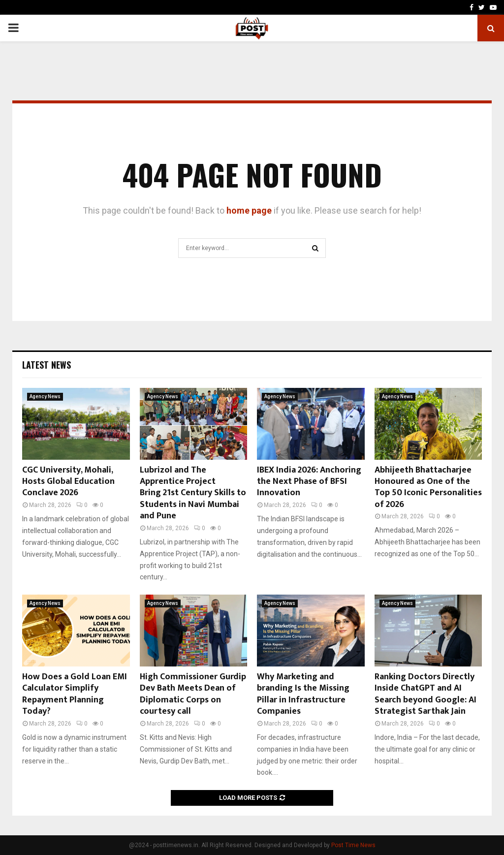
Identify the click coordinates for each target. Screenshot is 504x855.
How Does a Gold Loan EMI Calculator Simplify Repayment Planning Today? (75, 694)
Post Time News (353, 845)
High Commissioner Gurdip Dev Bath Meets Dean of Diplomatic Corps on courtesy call (193, 694)
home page (249, 210)
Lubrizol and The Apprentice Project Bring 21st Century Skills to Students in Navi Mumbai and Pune (193, 493)
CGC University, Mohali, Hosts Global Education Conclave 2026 (68, 482)
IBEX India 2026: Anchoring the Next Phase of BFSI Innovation (309, 482)
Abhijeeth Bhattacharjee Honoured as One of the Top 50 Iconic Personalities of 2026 (428, 487)
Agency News (45, 396)
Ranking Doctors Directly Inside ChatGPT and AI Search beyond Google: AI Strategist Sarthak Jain (425, 694)
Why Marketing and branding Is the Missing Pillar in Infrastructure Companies (303, 694)
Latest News (47, 365)
